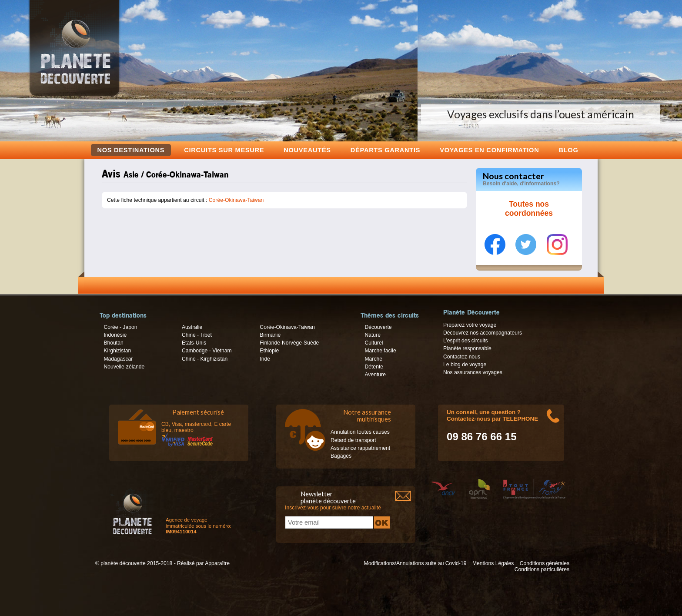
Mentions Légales (493, 563)
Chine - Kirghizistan (205, 359)
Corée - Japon (120, 327)
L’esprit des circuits (466, 341)
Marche (373, 359)
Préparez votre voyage (470, 325)
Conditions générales (545, 563)
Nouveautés (307, 150)
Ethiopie (269, 351)
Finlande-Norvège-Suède (289, 343)
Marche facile (380, 351)
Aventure (375, 375)
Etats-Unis (194, 343)
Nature (373, 335)
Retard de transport (353, 440)
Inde (265, 359)
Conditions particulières (542, 569)
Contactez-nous (462, 357)
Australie (192, 327)
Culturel (374, 343)
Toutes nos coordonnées (529, 209)
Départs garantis (385, 150)
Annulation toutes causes (360, 432)
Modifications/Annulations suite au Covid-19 (415, 563)
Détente (374, 367)
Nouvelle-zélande (124, 367)
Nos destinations (131, 150)
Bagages (341, 456)
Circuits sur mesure (224, 150)
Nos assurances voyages (473, 372)
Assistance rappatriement (360, 448)
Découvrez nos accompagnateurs (483, 333)
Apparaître (217, 563)
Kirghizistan (117, 351)
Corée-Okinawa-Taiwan (236, 200)
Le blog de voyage (465, 365)
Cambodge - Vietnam (207, 351)
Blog (568, 150)
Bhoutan (113, 343)
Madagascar (118, 359)
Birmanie (270, 335)
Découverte (378, 327)
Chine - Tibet (197, 335)
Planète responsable (467, 348)
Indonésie (115, 335)
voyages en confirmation (489, 150)
